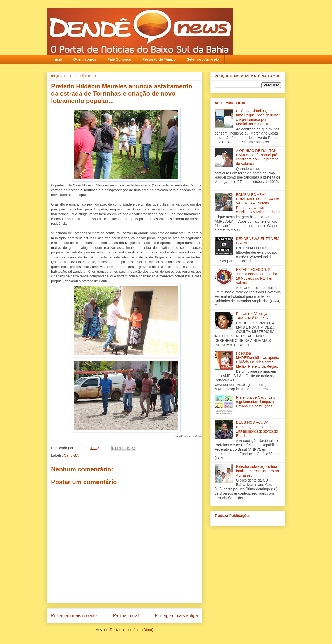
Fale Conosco (119, 59)
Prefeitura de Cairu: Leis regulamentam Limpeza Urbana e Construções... (256, 402)
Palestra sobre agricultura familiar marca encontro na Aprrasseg (258, 471)
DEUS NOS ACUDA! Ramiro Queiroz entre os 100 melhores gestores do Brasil (257, 429)
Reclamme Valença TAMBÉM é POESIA (253, 316)
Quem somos (85, 59)
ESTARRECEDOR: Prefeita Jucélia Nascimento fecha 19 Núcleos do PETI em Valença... (258, 276)
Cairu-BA (71, 455)
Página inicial (126, 616)
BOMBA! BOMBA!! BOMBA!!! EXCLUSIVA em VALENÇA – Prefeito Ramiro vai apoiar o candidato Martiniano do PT (258, 203)
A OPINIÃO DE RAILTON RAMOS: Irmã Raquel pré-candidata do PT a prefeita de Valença (257, 157)
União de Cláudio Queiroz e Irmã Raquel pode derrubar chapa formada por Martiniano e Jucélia (258, 117)
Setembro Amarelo (203, 59)
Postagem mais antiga (176, 616)
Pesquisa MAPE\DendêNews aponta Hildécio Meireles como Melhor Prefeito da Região (258, 360)
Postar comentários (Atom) (132, 630)
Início (57, 59)
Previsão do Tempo (159, 59)
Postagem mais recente (74, 616)
